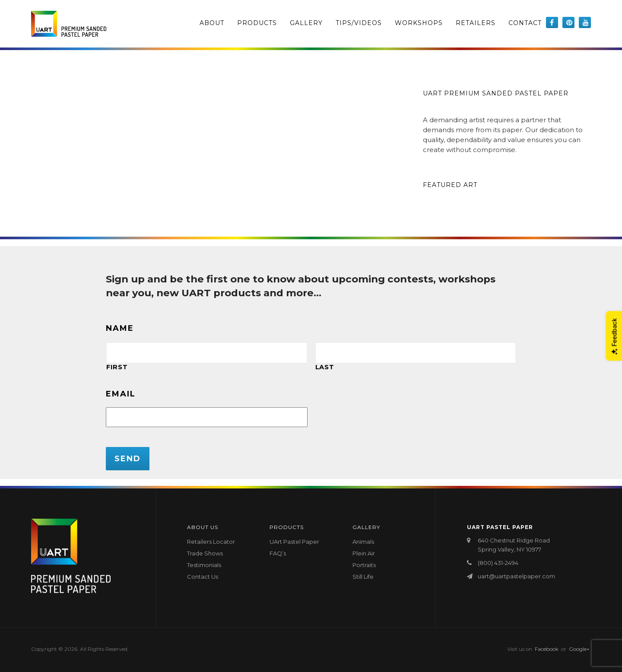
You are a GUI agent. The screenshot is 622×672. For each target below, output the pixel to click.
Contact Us (203, 577)
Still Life (363, 577)
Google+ (579, 649)
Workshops (419, 23)
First (117, 367)
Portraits (364, 565)
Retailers (476, 23)
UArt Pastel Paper (294, 542)
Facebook (547, 649)
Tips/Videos (359, 23)
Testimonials (204, 565)
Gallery (306, 23)
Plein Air (364, 553)
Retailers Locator (211, 542)
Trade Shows (205, 553)
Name (120, 328)
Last (325, 367)
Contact (525, 23)
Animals (363, 542)
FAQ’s (278, 553)
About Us (203, 527)
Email (121, 394)
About (212, 23)
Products (257, 23)
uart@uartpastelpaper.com (516, 576)
